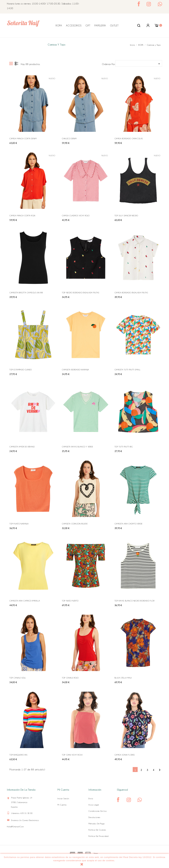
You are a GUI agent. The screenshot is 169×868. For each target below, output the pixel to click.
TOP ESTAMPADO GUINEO (21, 370)
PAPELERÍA (100, 26)
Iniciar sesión (63, 799)
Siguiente (160, 770)
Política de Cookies (97, 830)
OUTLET (114, 26)
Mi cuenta (62, 805)
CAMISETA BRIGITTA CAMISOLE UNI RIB (26, 293)
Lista (17, 64)
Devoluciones (94, 817)
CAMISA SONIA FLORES (125, 755)
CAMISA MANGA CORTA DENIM (23, 139)
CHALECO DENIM (69, 139)
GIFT (88, 26)
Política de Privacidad (99, 836)
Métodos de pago (97, 824)
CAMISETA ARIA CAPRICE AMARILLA (25, 601)
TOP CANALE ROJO (70, 678)
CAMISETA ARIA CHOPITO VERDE (128, 524)
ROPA (59, 26)
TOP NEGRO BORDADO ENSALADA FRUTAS (81, 293)
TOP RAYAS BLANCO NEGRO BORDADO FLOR (135, 601)
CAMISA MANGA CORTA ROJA (22, 216)
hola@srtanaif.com (15, 827)
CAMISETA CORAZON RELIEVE (75, 524)
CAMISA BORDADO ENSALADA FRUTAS (131, 293)
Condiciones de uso (98, 811)
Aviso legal (94, 805)
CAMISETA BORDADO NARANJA (75, 370)
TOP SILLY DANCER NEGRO (126, 216)
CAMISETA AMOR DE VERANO (22, 447)
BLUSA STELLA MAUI (123, 678)
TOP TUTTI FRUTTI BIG (124, 447)
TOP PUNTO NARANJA (19, 524)
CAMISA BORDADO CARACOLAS (129, 139)
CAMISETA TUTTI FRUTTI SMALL (128, 370)
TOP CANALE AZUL (18, 678)
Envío (91, 799)
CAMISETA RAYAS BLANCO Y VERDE (77, 447)
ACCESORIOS (74, 26)
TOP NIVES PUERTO (70, 601)
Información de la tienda (21, 790)
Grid (11, 64)
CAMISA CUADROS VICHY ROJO (76, 216)
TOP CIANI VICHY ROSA (72, 755)
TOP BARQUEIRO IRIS (18, 755)
